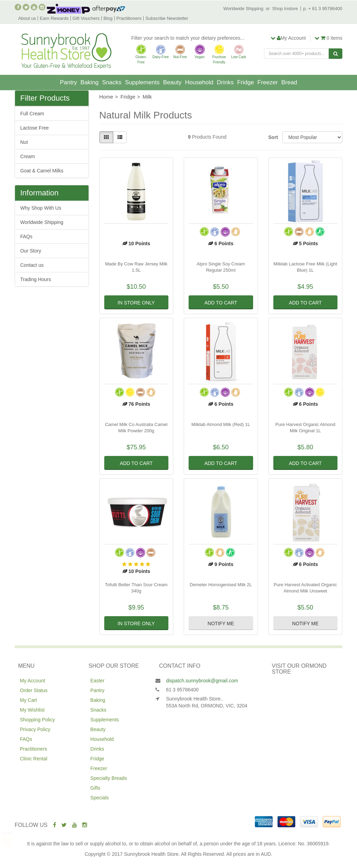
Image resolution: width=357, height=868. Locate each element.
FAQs (26, 237)
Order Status (34, 690)
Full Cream (32, 114)
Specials (100, 798)
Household (199, 82)
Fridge (245, 82)
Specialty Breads (109, 778)
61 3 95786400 (182, 690)
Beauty (172, 82)
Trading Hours (36, 279)
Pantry (69, 82)
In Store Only (136, 303)
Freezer (268, 82)
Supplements (142, 82)
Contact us (32, 265)
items (328, 38)
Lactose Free (35, 128)
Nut (24, 142)
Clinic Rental (34, 759)
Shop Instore (285, 9)
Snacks (112, 82)
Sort (273, 137)
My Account (32, 681)
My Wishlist (32, 710)
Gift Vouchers (86, 18)
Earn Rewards (54, 18)
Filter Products (45, 98)
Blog (108, 18)
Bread (289, 82)
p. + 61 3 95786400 (323, 9)
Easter (97, 681)
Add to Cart (221, 303)
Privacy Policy (35, 729)
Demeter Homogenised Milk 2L (221, 585)
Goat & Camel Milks (42, 171)
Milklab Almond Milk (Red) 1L (221, 424)
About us (27, 18)
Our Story (31, 251)
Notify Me (221, 623)
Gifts (95, 788)
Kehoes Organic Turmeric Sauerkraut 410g (67, 840)
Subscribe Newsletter (167, 18)
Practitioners (129, 18)
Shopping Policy (37, 720)
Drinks (225, 82)
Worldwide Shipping (244, 9)
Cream (28, 156)
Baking (90, 82)
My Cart (28, 700)
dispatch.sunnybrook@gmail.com (202, 681)
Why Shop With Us (41, 208)
